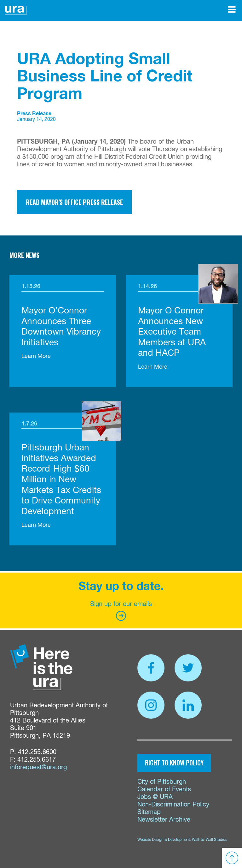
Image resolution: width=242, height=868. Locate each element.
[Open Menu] (232, 9)
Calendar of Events (164, 790)
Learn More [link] (36, 356)
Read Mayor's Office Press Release (74, 202)
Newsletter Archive (164, 820)
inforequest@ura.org (38, 767)
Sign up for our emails (121, 611)
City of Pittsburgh (162, 782)
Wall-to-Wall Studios (210, 840)
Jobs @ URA (155, 797)
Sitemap (149, 812)
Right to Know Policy (174, 763)
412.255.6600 (37, 752)
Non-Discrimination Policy (173, 805)
